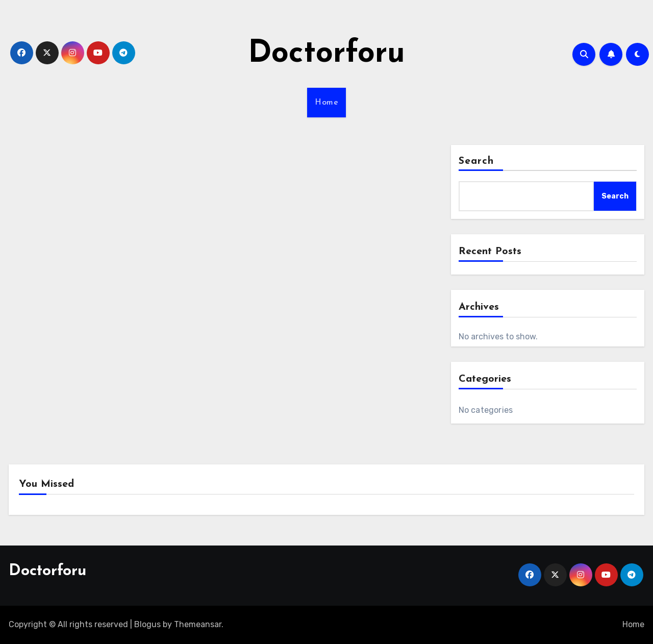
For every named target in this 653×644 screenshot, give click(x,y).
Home (326, 103)
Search (476, 161)
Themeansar (198, 624)
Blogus (147, 624)
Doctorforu (326, 54)
